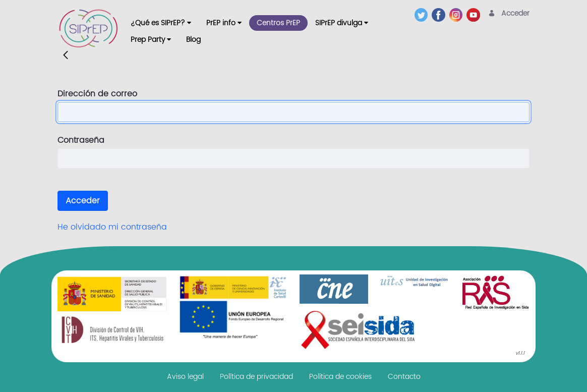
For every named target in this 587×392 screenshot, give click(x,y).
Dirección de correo (97, 94)
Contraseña (81, 140)
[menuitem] (161, 23)
